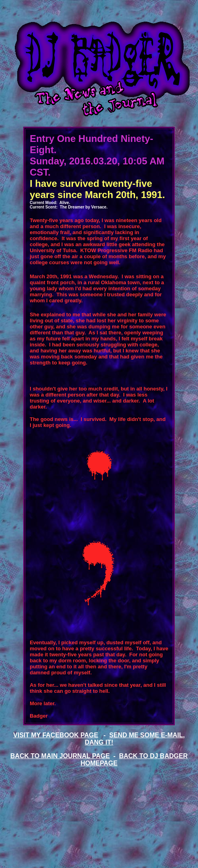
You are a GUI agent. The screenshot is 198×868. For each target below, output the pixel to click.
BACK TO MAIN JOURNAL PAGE (60, 756)
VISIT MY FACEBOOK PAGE (56, 735)
